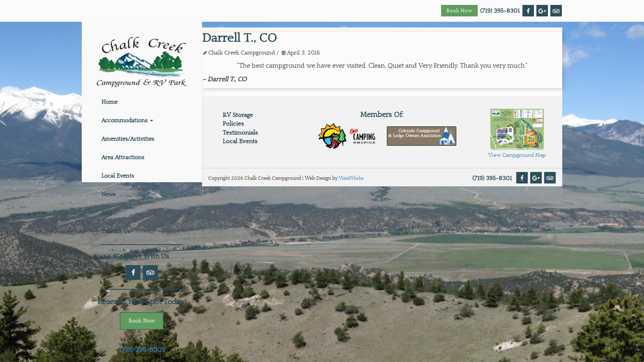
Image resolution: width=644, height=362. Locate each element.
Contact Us (116, 231)
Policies (233, 124)
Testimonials (240, 133)
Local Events (118, 176)
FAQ (107, 213)
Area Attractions (123, 158)
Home (109, 102)
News (108, 195)
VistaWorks (351, 178)
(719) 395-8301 (500, 11)
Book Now (459, 11)
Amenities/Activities (128, 139)
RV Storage (238, 115)
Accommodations (127, 121)
